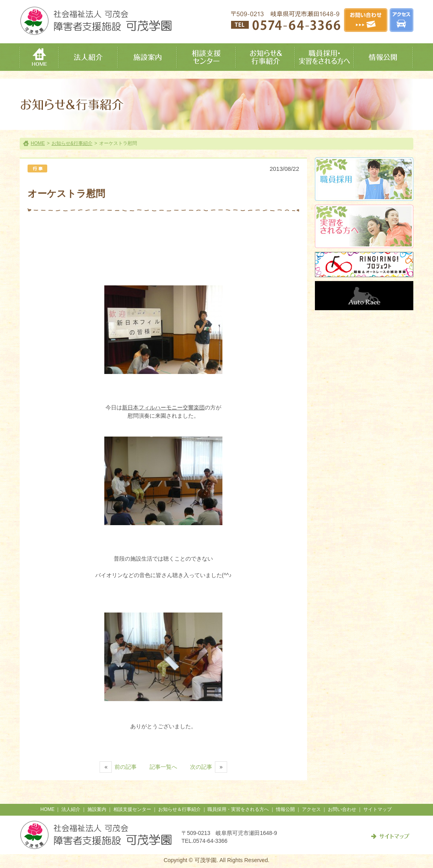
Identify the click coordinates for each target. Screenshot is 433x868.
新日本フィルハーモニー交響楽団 (163, 407)
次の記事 (209, 767)
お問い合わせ (342, 809)
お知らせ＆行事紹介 (179, 809)
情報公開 (285, 809)
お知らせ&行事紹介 (72, 143)
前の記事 (118, 767)
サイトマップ (377, 809)
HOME (38, 143)
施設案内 (97, 809)
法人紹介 (71, 809)
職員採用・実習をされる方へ (238, 809)
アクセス (311, 809)
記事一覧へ (163, 767)
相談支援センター (132, 809)
